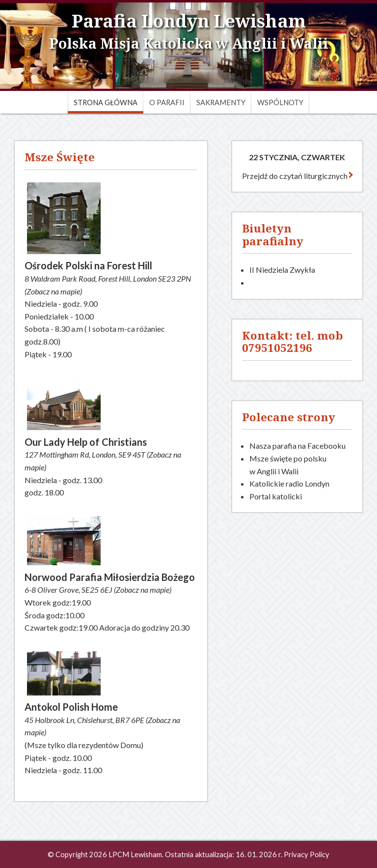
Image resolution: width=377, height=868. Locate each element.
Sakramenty (221, 102)
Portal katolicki (276, 496)
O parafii (167, 102)
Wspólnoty (280, 102)
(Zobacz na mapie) (53, 291)
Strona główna (106, 102)
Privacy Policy (307, 854)
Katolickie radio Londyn (289, 483)
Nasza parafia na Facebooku (297, 446)
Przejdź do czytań (297, 176)
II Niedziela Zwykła (282, 270)
